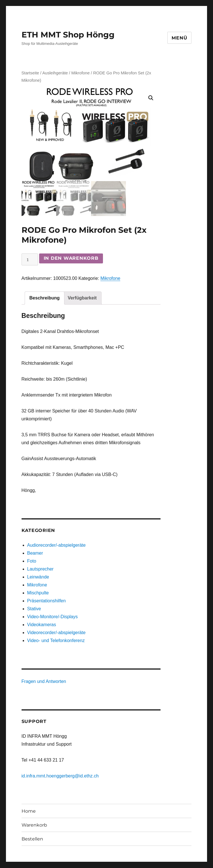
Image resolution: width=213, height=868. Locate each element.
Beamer (35, 553)
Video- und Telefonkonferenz (56, 641)
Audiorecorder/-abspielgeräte (56, 545)
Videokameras (42, 625)
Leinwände (38, 577)
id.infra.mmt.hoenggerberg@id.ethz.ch (60, 776)
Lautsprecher (40, 569)
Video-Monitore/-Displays (52, 617)
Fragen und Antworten (44, 682)
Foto (32, 561)
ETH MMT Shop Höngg (68, 35)
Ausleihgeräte (55, 73)
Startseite (30, 73)
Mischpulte (38, 593)
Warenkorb (34, 825)
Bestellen (32, 839)
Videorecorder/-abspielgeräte (56, 633)
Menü (179, 38)
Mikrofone (80, 73)
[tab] (45, 298)
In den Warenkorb (71, 258)
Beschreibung (45, 298)
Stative (34, 609)
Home (29, 811)
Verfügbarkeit (82, 298)
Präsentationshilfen (47, 601)
